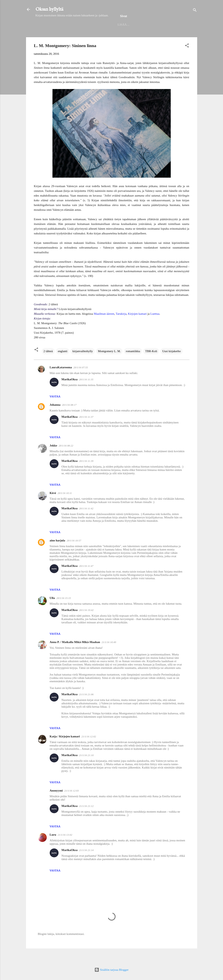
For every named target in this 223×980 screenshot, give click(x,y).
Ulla (52, 611)
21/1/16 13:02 (65, 848)
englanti (63, 364)
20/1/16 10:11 (65, 506)
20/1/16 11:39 (86, 474)
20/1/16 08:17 (69, 418)
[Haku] (195, 11)
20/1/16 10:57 (74, 553)
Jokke (53, 458)
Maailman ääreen (104, 327)
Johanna (55, 418)
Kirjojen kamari (137, 327)
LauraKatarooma (61, 380)
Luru (53, 847)
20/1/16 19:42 (86, 623)
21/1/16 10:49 (109, 655)
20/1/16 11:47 (86, 579)
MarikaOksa (70, 392)
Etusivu (52, 37)
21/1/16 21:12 (86, 819)
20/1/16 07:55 (81, 380)
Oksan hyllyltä (49, 9)
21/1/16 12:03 (71, 803)
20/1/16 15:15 (64, 611)
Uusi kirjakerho (172, 364)
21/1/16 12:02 (89, 749)
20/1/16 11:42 (86, 521)
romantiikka (133, 364)
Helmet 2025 (75, 37)
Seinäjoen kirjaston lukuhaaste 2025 (123, 37)
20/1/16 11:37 (86, 430)
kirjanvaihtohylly (83, 364)
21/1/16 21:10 (86, 768)
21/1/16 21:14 (86, 863)
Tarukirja (121, 327)
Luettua (155, 327)
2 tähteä (48, 364)
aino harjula (57, 553)
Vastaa (55, 409)
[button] (187, 59)
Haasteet (170, 37)
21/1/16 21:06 (86, 707)
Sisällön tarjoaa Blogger (111, 970)
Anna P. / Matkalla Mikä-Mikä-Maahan (75, 655)
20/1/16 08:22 (66, 458)
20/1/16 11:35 (86, 392)
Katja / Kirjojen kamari (65, 749)
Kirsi (53, 506)
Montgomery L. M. (109, 364)
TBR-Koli (151, 364)
